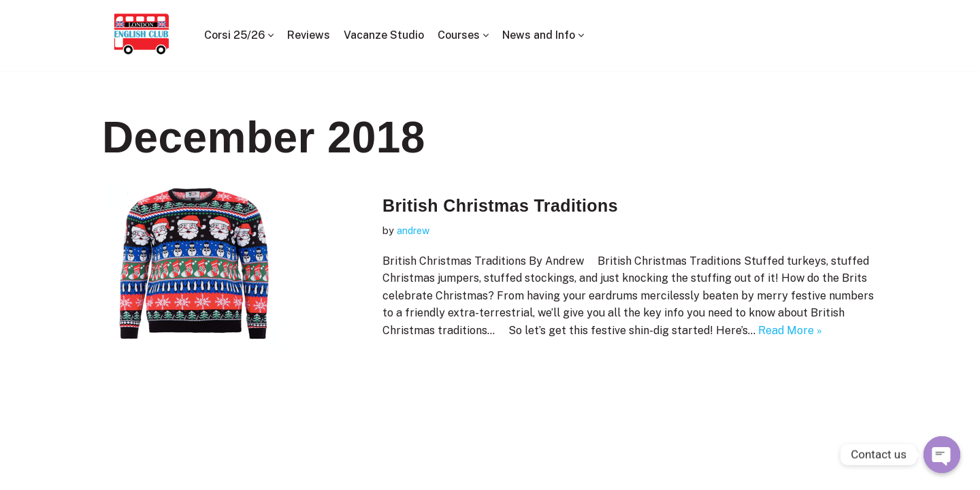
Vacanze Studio (384, 35)
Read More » (790, 330)
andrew (413, 230)
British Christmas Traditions (500, 206)
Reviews (309, 35)
